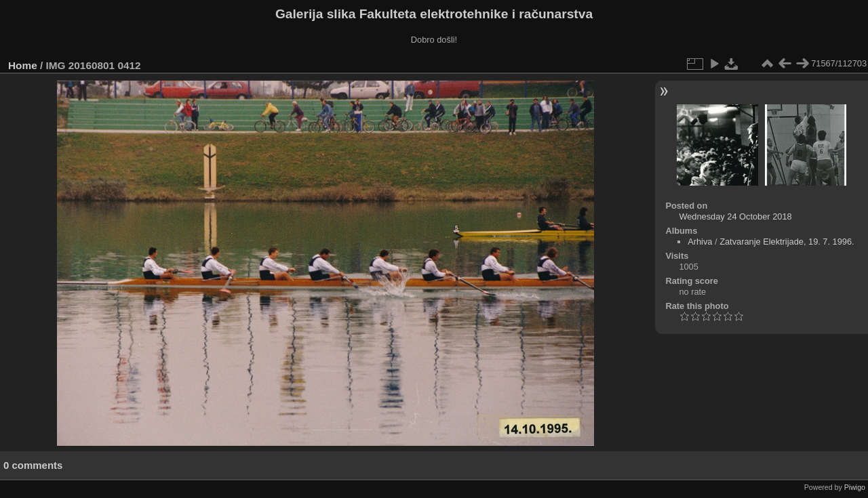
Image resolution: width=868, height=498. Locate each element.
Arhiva (700, 242)
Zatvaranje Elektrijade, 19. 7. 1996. (787, 242)
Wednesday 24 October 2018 (735, 216)
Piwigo (855, 487)
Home (23, 65)
